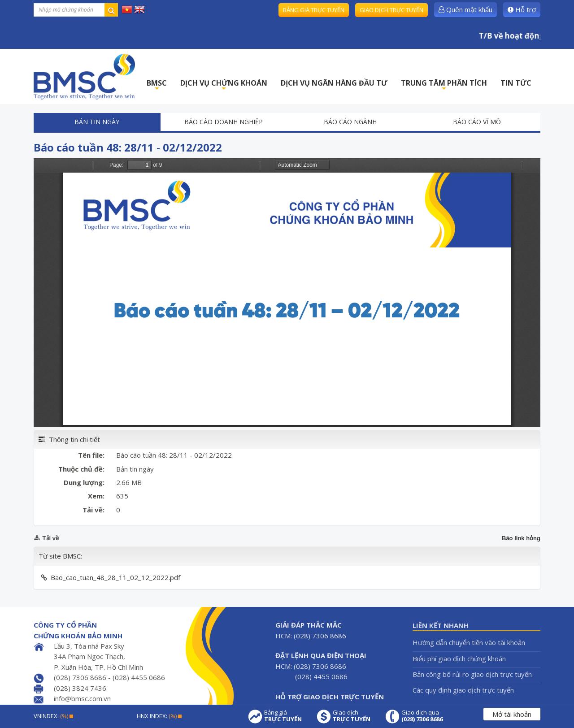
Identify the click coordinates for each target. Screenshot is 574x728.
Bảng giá (283, 716)
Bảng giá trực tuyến (314, 10)
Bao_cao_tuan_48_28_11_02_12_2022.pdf (115, 577)
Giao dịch (352, 716)
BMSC (157, 85)
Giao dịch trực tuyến (391, 10)
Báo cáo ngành (350, 122)
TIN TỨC (516, 83)
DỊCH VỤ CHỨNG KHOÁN (224, 85)
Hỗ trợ (522, 9)
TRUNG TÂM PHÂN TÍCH (444, 85)
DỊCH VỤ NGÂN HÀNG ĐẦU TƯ (334, 83)
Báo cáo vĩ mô (477, 122)
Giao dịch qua (422, 716)
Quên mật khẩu (465, 9)
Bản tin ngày (97, 122)
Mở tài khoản (512, 714)
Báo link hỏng (521, 538)
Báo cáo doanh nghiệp (224, 122)
